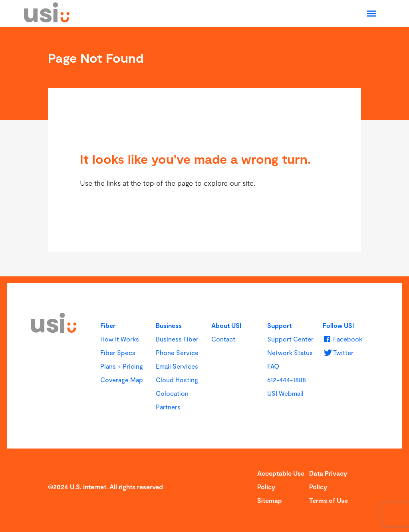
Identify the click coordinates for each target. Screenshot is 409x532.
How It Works (120, 339)
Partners (168, 407)
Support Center (290, 339)
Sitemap (270, 500)
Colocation (172, 393)
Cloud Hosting (177, 380)
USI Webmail (285, 393)
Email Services (177, 366)
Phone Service (177, 352)
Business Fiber (177, 339)
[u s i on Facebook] (342, 339)
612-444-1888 (287, 380)
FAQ (273, 366)
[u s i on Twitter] (338, 352)
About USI (226, 325)
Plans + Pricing (122, 366)
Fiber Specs (118, 352)
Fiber (108, 325)
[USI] (47, 20)
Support (279, 325)
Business (169, 325)
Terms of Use (329, 500)
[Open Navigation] (371, 14)
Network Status (290, 352)
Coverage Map (122, 380)
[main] (204, 152)
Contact (223, 339)
